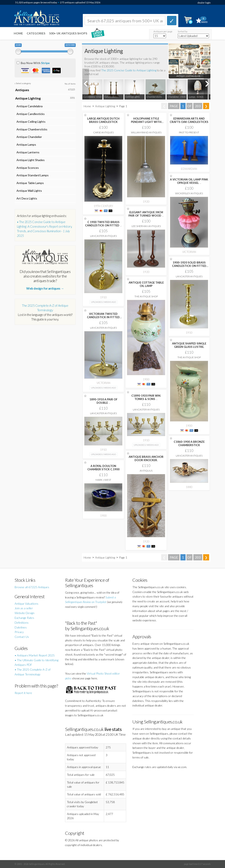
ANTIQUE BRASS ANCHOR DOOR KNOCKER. (146, 458)
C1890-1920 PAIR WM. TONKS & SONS (146, 397)
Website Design (25, 613)
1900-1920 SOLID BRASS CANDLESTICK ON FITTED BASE (189, 266)
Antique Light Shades (30, 160)
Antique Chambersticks (31, 129)
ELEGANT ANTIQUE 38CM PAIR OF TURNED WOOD (146, 214)
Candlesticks (111, 97)
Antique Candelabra (29, 106)
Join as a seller (24, 608)
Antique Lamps (26, 144)
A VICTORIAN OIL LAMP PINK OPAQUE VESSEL (189, 181)
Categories (36, 33)
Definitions (22, 623)
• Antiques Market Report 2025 (35, 655)
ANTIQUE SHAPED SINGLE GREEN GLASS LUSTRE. (189, 345)
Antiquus (146, 471)
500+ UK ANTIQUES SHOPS (68, 33)
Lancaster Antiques (103, 236)
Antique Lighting (105, 106)
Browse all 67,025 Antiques (32, 587)
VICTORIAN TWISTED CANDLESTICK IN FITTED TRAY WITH (103, 317)
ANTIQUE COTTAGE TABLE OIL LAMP (146, 284)
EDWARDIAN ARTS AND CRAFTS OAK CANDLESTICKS (189, 120)
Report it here (23, 693)
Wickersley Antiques (189, 193)
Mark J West (103, 480)
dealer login (204, 3)
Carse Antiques (103, 132)
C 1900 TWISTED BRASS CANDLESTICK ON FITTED (103, 224)
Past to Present (189, 132)
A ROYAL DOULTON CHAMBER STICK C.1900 (103, 468)
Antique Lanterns (27, 152)
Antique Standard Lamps (32, 175)
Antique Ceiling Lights (30, 122)
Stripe (45, 63)
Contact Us (22, 637)
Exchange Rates (24, 618)
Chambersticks (154, 97)
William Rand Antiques (146, 132)
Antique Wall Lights (29, 191)
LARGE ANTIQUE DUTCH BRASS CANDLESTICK (103, 120)
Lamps (192, 97)
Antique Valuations (26, 604)
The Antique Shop (146, 296)
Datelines (21, 627)
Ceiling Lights (133, 97)
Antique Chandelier (29, 137)
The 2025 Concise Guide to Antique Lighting (129, 70)
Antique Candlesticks (30, 114)
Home (18, 33)
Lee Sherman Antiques (146, 226)
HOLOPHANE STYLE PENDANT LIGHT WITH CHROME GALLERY (146, 122)
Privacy (19, 632)
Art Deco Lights (26, 198)
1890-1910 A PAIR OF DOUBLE (103, 401)
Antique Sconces (27, 168)
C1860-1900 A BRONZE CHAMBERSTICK (189, 443)
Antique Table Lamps (30, 183)
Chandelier (173, 97)
